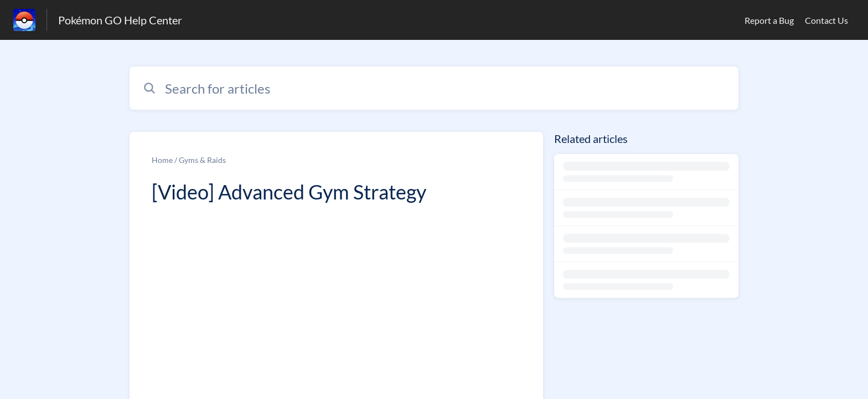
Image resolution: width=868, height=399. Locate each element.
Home (162, 160)
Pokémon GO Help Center (120, 20)
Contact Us (826, 20)
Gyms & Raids (202, 160)
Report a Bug (769, 20)
